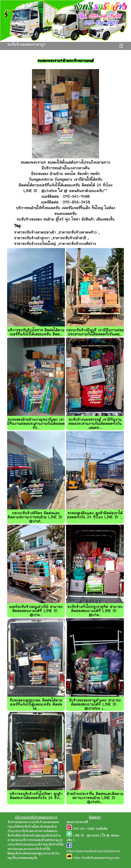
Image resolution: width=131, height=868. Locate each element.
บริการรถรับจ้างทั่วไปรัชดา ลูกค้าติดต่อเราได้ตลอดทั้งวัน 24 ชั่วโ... (36, 796)
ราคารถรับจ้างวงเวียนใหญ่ (35, 244)
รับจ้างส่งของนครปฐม (29, 854)
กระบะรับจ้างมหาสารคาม (30, 831)
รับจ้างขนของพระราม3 (21, 822)
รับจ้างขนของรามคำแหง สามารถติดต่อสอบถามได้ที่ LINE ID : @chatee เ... (95, 705)
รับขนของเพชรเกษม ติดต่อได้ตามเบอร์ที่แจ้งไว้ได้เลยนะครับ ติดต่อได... (36, 705)
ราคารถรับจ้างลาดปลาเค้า (35, 233)
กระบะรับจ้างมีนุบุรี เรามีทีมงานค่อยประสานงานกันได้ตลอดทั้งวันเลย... (95, 332)
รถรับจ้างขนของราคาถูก (26, 45)
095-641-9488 (84, 829)
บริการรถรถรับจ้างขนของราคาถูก (36, 817)
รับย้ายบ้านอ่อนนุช (34, 836)
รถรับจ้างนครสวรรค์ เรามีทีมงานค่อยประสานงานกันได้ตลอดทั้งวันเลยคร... (95, 424)
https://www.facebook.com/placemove (93, 851)
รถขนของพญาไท (27, 858)
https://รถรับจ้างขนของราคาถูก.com (96, 858)
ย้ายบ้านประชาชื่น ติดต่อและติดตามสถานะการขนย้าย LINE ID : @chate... (95, 798)
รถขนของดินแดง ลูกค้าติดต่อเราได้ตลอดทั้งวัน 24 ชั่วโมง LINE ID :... (95, 515)
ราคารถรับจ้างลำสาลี (69, 238)
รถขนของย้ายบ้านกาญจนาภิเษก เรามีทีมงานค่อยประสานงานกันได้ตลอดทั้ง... (36, 424)
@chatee (93, 836)
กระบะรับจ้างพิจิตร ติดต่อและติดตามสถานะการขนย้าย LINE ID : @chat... (36, 517)
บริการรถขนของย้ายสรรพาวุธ (40, 840)
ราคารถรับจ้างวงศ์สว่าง (77, 244)
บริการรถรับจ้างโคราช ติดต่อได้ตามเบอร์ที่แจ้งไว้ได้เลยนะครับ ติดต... (36, 332)
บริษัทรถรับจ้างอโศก (26, 827)
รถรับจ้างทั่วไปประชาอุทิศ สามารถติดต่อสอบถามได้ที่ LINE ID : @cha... (95, 611)
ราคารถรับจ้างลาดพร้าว (78, 233)
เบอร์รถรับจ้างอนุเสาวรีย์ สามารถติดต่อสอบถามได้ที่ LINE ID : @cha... (36, 611)
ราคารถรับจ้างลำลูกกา (32, 238)
